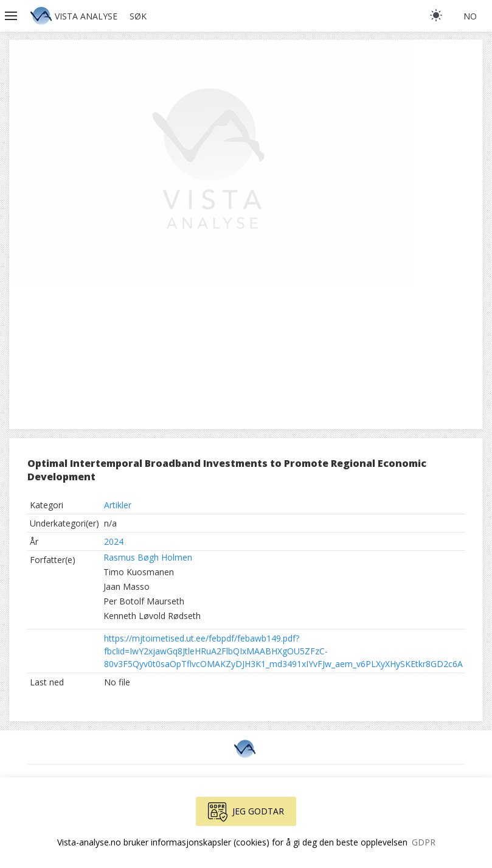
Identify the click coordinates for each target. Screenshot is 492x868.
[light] (436, 15)
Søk (138, 16)
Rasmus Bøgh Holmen (148, 557)
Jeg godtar (246, 812)
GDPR (424, 842)
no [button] (470, 16)
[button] (12, 16)
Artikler (118, 505)
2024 (114, 541)
